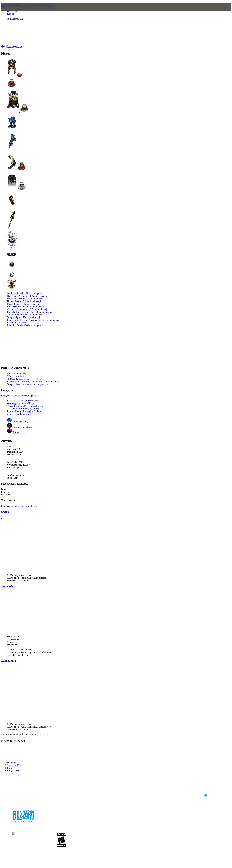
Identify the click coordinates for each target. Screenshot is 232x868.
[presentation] (14, 11)
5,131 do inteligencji (17, 374)
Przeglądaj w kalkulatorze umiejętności (20, 396)
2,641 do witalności (16, 376)
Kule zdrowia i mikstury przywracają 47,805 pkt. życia (33, 382)
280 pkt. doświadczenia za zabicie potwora (27, 384)
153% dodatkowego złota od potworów (26, 379)
